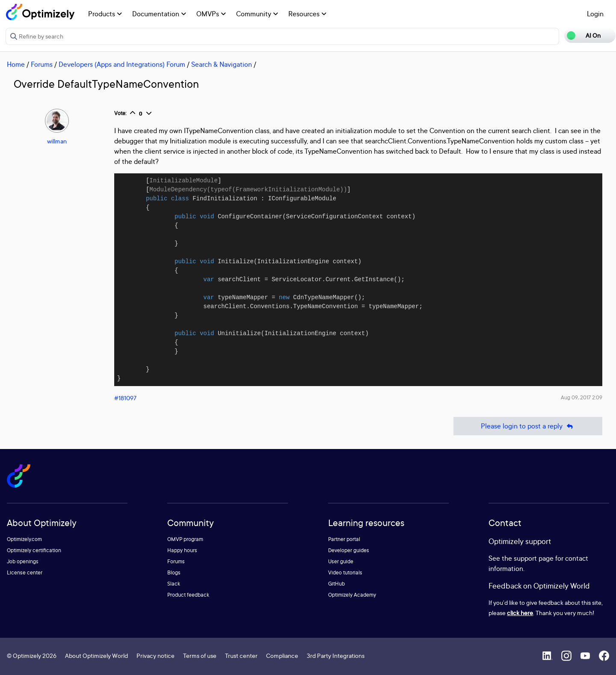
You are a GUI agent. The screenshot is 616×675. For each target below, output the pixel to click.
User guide (341, 561)
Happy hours (182, 550)
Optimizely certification (34, 550)
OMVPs (211, 14)
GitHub (336, 584)
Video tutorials (345, 572)
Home (16, 64)
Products (105, 14)
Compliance (282, 656)
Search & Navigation (222, 64)
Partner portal (344, 539)
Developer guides (349, 550)
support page (534, 558)
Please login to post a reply (528, 426)
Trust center (241, 656)
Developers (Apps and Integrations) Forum (122, 64)
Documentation (159, 14)
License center (25, 572)
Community (257, 14)
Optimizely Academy (352, 595)
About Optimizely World (96, 656)
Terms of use (200, 656)
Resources (307, 14)
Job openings (23, 561)
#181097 (125, 398)
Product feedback (188, 595)
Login (595, 14)
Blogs (174, 572)
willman (57, 141)
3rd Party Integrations (336, 656)
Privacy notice (155, 656)
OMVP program (185, 539)
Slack (174, 584)
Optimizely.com (24, 539)
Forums (42, 64)
